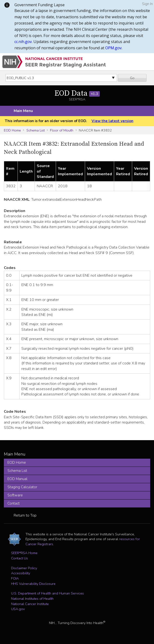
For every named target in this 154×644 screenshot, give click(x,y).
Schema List (36, 130)
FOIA (15, 578)
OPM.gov (113, 48)
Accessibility (21, 573)
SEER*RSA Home (24, 553)
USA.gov (18, 609)
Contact (14, 503)
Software (15, 495)
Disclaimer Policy (24, 568)
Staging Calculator (22, 487)
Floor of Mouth (62, 130)
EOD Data (77, 94)
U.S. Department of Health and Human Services (47, 593)
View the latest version (112, 121)
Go (132, 78)
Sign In (147, 4)
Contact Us (19, 558)
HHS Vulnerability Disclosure (33, 584)
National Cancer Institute (30, 604)
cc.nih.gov (23, 42)
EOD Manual (17, 479)
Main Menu (23, 111)
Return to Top (25, 515)
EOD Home (12, 130)
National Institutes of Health (32, 599)
